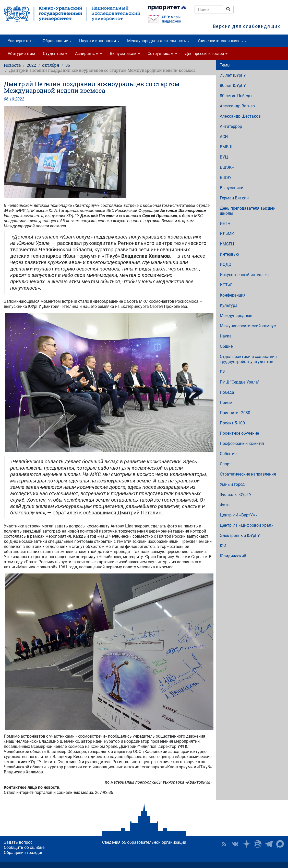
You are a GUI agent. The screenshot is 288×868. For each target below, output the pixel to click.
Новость (12, 65)
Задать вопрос (18, 842)
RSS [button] (224, 844)
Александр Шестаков (240, 116)
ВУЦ (224, 157)
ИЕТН (225, 224)
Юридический (233, 556)
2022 (31, 65)
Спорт (225, 464)
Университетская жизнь (222, 41)
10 (12, 99)
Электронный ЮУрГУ (240, 536)
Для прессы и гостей (206, 54)
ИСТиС (226, 285)
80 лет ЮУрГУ (233, 86)
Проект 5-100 (232, 423)
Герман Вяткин (234, 198)
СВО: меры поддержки (172, 19)
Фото (225, 505)
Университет (21, 41)
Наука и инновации (99, 41)
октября (51, 65)
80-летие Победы (236, 96)
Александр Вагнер (237, 106)
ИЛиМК (227, 234)
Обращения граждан (24, 853)
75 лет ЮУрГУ (233, 75)
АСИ (224, 137)
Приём (226, 403)
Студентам (55, 54)
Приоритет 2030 (235, 413)
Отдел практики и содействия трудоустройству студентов (248, 359)
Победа (227, 392)
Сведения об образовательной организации (144, 842)
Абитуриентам (21, 54)
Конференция (233, 295)
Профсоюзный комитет (242, 443)
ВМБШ (226, 147)
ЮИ (223, 546)
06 (68, 65)
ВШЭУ (226, 178)
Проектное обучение (239, 433)
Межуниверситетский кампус (248, 326)
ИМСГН (227, 244)
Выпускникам (125, 54)
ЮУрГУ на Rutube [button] (258, 844)
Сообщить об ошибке (24, 847)
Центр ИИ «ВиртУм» (239, 515)
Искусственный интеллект (245, 275)
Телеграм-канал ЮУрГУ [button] (269, 844)
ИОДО (226, 264)
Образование (57, 41)
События (228, 454)
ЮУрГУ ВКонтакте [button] (235, 844)
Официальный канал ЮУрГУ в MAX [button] (280, 844)
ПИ (223, 372)
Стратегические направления (248, 474)
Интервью (229, 254)
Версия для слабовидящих (247, 26)
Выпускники (232, 188)
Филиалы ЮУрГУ (236, 495)
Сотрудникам (162, 54)
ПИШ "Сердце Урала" (239, 382)
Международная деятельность (158, 41)
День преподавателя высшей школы (248, 211)
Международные (236, 316)
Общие (226, 346)
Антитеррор (231, 126)
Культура (229, 305)
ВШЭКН (227, 167)
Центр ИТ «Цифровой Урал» (247, 525)
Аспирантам (89, 54)
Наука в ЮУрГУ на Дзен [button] (246, 844)
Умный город (232, 484)
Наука (226, 336)
